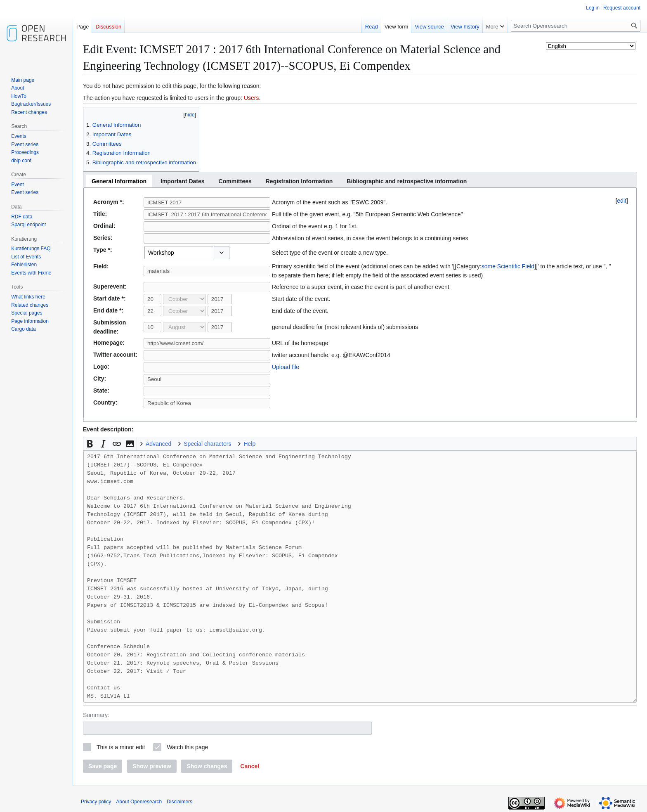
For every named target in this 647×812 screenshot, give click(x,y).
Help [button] (249, 444)
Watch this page (187, 747)
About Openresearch (139, 802)
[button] (222, 253)
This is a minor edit (121, 747)
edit (622, 201)
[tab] (119, 181)
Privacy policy (96, 802)
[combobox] (179, 253)
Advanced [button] (158, 444)
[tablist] (360, 180)
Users (251, 98)
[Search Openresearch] (576, 26)
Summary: (96, 715)
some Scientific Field (508, 266)
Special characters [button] (207, 444)
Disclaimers (179, 802)
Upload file (286, 367)
